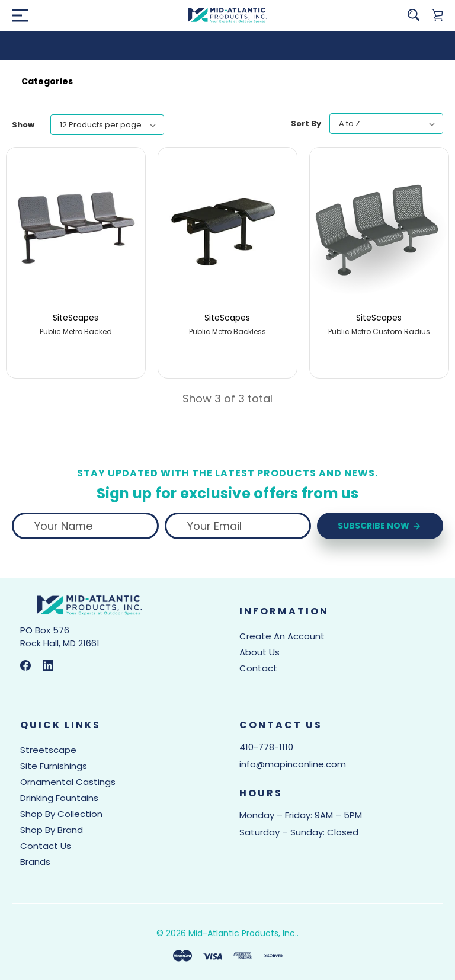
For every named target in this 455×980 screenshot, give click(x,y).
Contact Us (46, 846)
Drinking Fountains (59, 798)
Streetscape (48, 750)
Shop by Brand (52, 830)
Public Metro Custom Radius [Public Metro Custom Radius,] (379, 332)
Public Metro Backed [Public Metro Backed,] (76, 332)
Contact (258, 668)
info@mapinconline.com (293, 764)
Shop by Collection (61, 814)
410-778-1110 (266, 747)
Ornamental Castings (68, 782)
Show (23, 125)
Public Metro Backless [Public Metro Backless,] (227, 332)
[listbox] (107, 125)
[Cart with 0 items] (437, 15)
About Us (259, 652)
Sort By (306, 124)
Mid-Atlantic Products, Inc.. (243, 933)
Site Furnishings (54, 766)
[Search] (414, 15)
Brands (35, 862)
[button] (227, 81)
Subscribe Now (380, 526)
